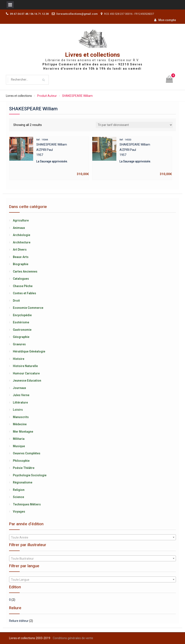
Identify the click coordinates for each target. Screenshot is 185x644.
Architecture (22, 242)
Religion (19, 490)
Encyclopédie (22, 315)
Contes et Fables (24, 293)
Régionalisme (23, 482)
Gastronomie (22, 330)
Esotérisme (21, 322)
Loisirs (18, 410)
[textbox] (92, 537)
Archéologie (22, 235)
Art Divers (20, 250)
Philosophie (21, 461)
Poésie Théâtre (24, 468)
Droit (16, 301)
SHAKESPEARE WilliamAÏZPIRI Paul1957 (49, 157)
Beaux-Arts (21, 257)
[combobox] (92, 537)
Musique (19, 446)
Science (18, 497)
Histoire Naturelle (25, 366)
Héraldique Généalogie (29, 351)
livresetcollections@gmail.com (77, 14)
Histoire (19, 359)
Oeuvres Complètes (27, 453)
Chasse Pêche (23, 286)
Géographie (21, 337)
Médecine (20, 424)
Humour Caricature (26, 373)
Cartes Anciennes (25, 271)
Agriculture (21, 220)
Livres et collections (92, 55)
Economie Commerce (28, 308)
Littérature (20, 402)
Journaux (19, 388)
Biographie (21, 264)
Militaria (19, 439)
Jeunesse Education (27, 381)
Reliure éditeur (19, 621)
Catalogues (21, 279)
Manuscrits (21, 417)
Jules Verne (21, 395)
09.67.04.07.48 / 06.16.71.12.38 (29, 14)
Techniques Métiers (27, 504)
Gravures (19, 344)
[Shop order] (134, 125)
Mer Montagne (23, 432)
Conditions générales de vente (73, 638)
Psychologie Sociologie (30, 475)
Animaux (19, 228)
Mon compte (167, 20)
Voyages (19, 512)
